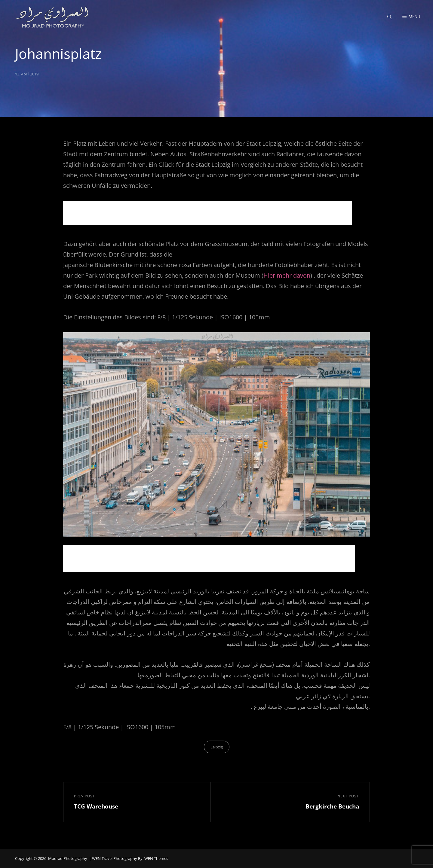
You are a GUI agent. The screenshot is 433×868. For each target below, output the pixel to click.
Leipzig (217, 747)
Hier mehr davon (287, 276)
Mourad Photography (68, 859)
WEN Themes (156, 859)
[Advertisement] (209, 214)
